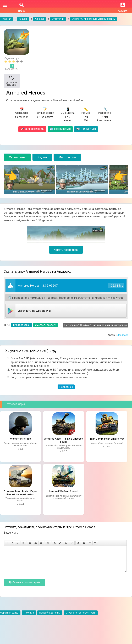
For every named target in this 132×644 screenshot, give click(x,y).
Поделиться (86, 129)
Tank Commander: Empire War (107, 439)
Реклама (29, 618)
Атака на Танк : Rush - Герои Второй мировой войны (20, 493)
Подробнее (66, 387)
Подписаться (60, 129)
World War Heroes (20, 439)
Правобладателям (50, 618)
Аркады (39, 19)
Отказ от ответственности (81, 618)
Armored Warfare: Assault (64, 491)
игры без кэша (21, 325)
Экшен (23, 19)
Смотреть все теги (46, 325)
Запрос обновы (32, 129)
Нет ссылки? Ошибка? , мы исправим (96, 325)
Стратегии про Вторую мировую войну (93, 19)
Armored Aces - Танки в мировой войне (64, 440)
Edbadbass (122, 335)
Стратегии (58, 19)
